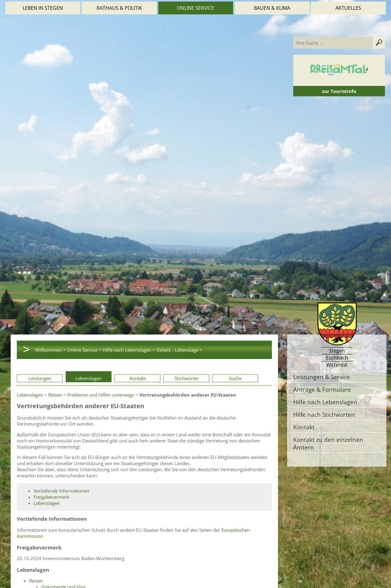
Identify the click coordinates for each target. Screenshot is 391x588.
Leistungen (40, 378)
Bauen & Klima (272, 8)
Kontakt (138, 378)
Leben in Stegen (43, 8)
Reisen (55, 395)
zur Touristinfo (339, 91)
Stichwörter (186, 378)
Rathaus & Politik (119, 8)
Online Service (195, 8)
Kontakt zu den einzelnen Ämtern (328, 443)
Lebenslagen (89, 378)
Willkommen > (51, 350)
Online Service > (84, 350)
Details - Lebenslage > (179, 350)
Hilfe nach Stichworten (324, 414)
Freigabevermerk (51, 497)
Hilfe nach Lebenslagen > (129, 350)
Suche (235, 378)
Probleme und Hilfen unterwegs (101, 395)
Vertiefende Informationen (61, 491)
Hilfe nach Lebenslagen (325, 402)
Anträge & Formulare (322, 389)
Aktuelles (348, 8)
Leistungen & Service (322, 377)
